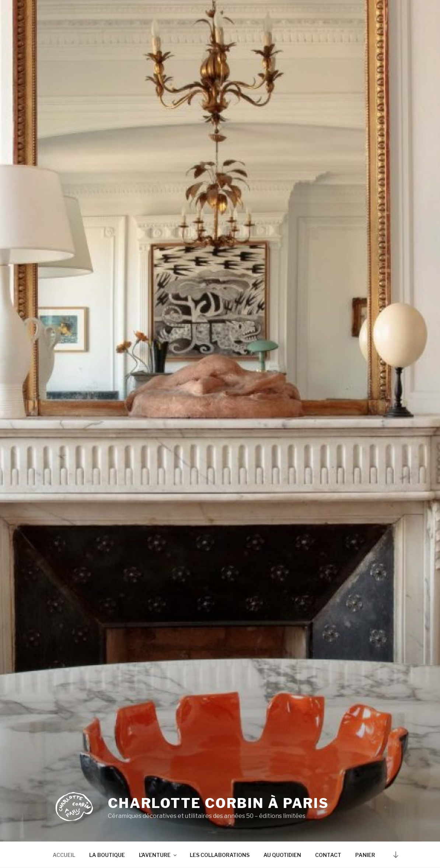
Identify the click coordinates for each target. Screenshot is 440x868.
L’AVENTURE (158, 855)
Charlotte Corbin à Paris (219, 803)
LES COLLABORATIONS (220, 855)
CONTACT (328, 855)
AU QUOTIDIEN (282, 855)
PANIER (365, 855)
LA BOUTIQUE (107, 855)
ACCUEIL (64, 855)
